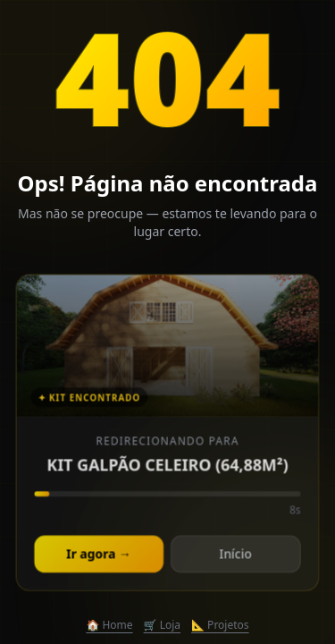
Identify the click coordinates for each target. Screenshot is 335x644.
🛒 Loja (162, 625)
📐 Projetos (220, 625)
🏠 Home (109, 625)
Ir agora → (99, 555)
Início (235, 555)
